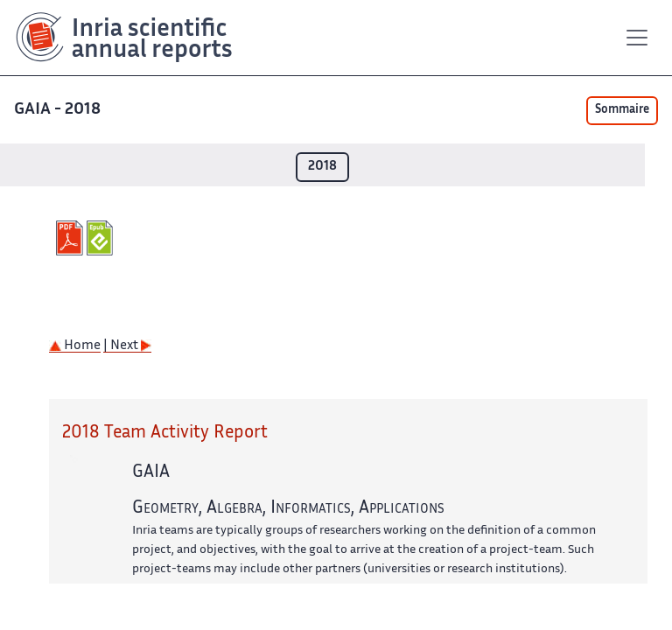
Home (75, 346)
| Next (127, 346)
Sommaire (622, 110)
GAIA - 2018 (59, 110)
